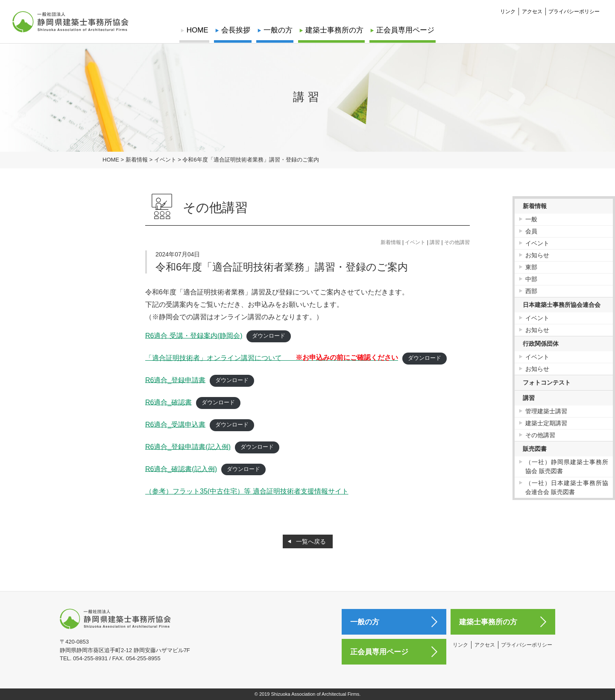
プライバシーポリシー (574, 11)
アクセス (532, 11)
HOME (198, 30)
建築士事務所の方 (334, 30)
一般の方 (278, 30)
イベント (415, 242)
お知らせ (537, 255)
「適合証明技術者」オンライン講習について (272, 357)
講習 (435, 242)
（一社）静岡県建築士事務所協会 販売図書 (567, 466)
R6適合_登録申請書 (175, 380)
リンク (508, 11)
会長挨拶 (236, 30)
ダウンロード (269, 336)
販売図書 (535, 449)
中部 (531, 279)
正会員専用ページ (404, 30)
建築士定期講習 (546, 423)
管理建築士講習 (546, 411)
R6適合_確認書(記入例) (181, 469)
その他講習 (457, 242)
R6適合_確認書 (168, 402)
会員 (531, 231)
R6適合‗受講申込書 (175, 424)
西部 (531, 291)
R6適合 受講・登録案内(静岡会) (194, 335)
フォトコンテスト (547, 382)
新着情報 (391, 242)
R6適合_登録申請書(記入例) (188, 446)
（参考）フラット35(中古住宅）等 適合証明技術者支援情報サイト (247, 491)
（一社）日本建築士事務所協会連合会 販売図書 (567, 487)
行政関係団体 (541, 344)
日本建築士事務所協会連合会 (562, 305)
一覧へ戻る (311, 541)
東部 (531, 267)
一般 (531, 219)
